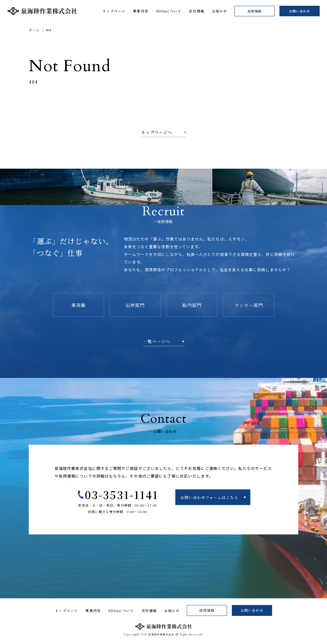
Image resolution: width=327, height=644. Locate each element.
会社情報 (149, 611)
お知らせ (172, 611)
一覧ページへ (156, 341)
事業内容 (93, 611)
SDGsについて (121, 611)
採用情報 (255, 11)
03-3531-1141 (122, 494)
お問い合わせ (300, 11)
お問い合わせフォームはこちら (209, 497)
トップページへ (157, 132)
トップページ (66, 611)
